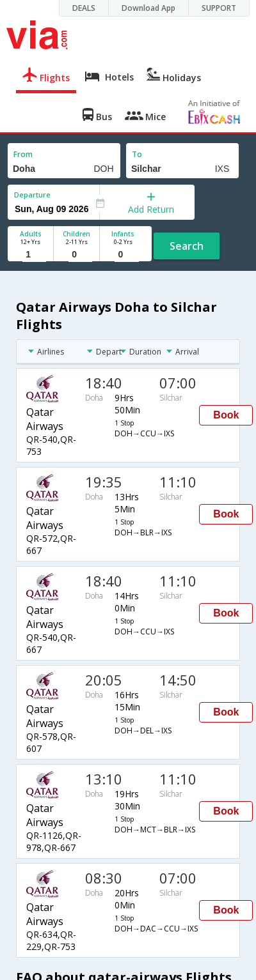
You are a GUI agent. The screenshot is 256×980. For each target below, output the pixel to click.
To (137, 154)
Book (226, 415)
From (23, 154)
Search (187, 246)
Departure (32, 195)
